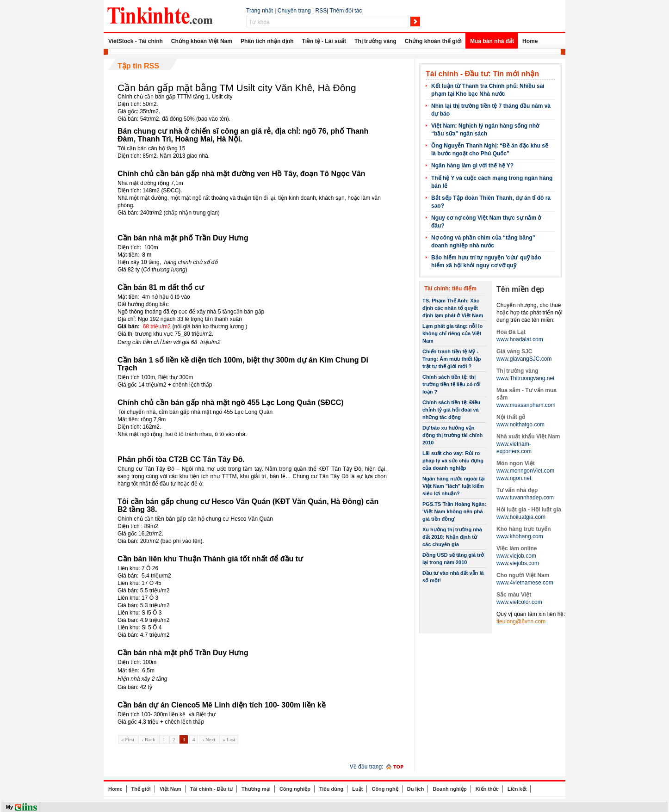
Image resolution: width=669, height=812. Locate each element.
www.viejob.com (516, 556)
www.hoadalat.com (520, 339)
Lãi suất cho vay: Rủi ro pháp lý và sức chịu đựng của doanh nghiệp (453, 461)
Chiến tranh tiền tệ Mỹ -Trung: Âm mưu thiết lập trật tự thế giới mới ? (452, 359)
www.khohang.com (520, 536)
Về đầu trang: (367, 767)
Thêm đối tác (346, 11)
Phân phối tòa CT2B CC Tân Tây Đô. (181, 459)
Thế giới (141, 789)
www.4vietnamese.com (525, 583)
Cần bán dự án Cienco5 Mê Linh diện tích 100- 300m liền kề (222, 705)
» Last (229, 739)
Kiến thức (487, 789)
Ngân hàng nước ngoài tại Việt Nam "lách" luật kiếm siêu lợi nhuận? (454, 486)
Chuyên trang (294, 11)
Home (530, 41)
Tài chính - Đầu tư (211, 789)
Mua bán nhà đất (492, 41)
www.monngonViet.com (525, 471)
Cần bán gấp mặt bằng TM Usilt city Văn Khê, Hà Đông (237, 88)
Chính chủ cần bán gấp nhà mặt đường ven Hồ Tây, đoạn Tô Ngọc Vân (242, 174)
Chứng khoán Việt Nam (202, 41)
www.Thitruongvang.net (525, 378)
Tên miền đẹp (520, 289)
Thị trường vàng (375, 41)
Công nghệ (385, 789)
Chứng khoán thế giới (433, 41)
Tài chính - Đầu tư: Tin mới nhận (482, 74)
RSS (321, 11)
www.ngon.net (514, 478)
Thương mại (256, 789)
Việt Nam (170, 789)
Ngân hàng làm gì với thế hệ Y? (472, 166)
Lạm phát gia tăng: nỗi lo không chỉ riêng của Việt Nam (452, 333)
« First (128, 739)
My (9, 807)
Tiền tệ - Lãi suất (324, 41)
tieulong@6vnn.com (521, 621)
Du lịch (416, 789)
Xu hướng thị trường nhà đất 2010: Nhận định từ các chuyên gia (452, 537)
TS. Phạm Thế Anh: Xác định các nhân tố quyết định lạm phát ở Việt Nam (453, 308)
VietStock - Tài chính (136, 41)
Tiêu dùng (331, 789)
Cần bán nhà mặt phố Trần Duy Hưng (183, 238)
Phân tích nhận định (267, 41)
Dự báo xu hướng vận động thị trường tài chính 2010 (452, 435)
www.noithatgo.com (520, 424)
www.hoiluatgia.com (521, 517)
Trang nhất (260, 11)
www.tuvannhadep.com (525, 498)
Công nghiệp (295, 789)
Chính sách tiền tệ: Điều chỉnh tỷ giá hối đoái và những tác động (451, 410)
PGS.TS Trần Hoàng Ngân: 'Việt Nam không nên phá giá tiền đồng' (454, 511)
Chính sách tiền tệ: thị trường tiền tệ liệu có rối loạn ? (452, 384)
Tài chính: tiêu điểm (450, 289)
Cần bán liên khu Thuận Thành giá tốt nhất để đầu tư (210, 559)
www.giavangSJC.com (524, 359)
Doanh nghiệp (449, 789)
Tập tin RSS (138, 66)
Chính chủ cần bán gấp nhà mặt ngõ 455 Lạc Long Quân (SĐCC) (231, 403)
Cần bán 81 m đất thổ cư (161, 287)
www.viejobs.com (518, 563)
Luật (357, 789)
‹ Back (148, 739)
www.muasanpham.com (526, 405)
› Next (209, 739)
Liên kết (517, 789)
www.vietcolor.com (519, 602)
